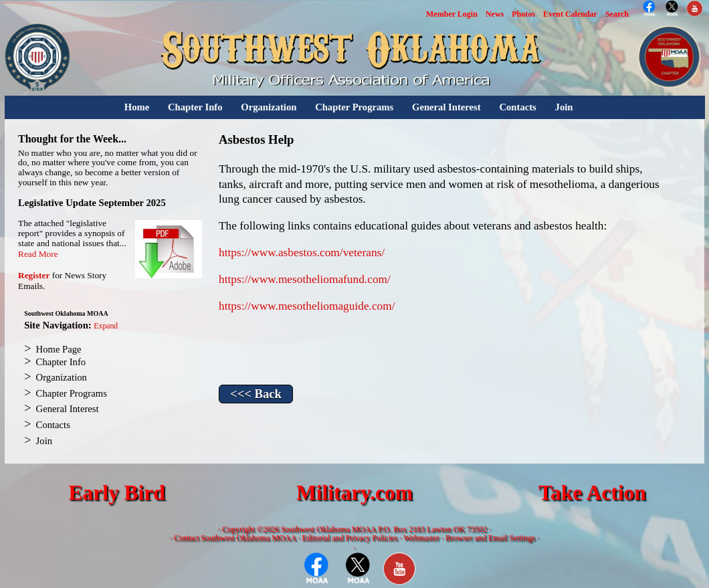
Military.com (354, 493)
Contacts (517, 107)
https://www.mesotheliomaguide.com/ (307, 306)
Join (564, 107)
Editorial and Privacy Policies (349, 538)
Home (137, 107)
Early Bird (116, 493)
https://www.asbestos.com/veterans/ (302, 253)
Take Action (592, 493)
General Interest (446, 107)
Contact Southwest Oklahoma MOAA (235, 538)
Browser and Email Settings (490, 538)
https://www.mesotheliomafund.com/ (305, 279)
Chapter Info (195, 107)
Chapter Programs (354, 107)
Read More (38, 254)
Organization (269, 107)
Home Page (59, 349)
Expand (106, 326)
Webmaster (421, 538)
